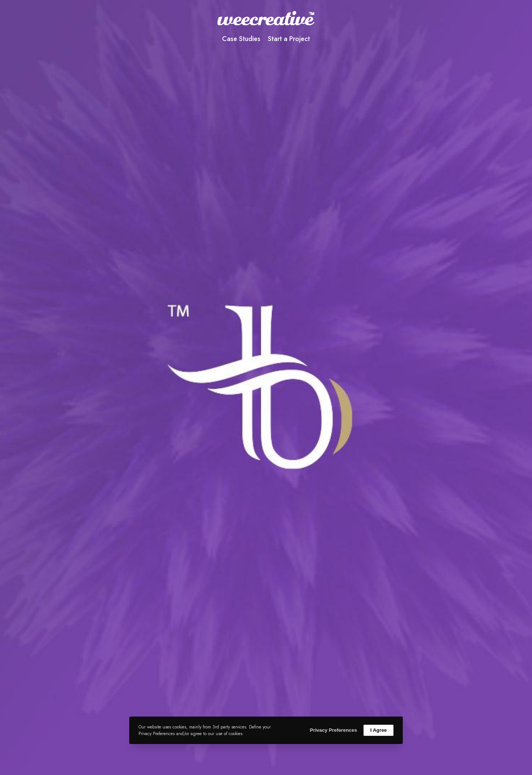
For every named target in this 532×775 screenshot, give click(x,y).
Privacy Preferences (333, 730)
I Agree (378, 730)
